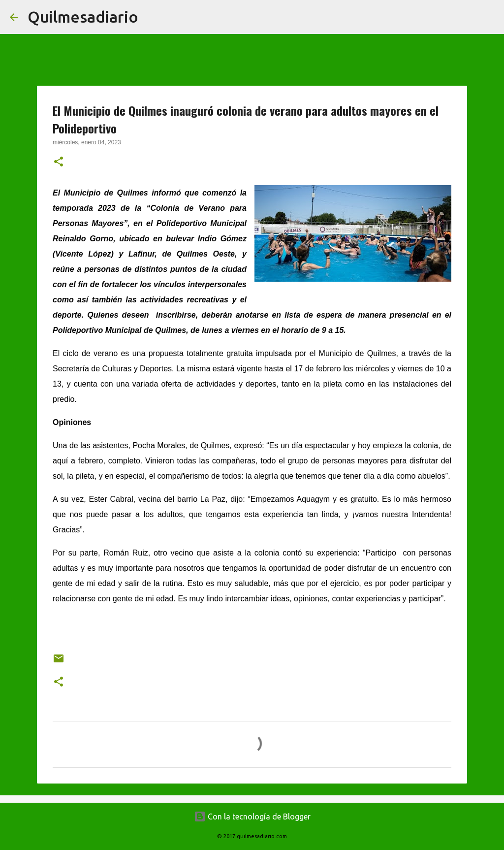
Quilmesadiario (83, 17)
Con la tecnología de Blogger (252, 817)
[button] (59, 163)
